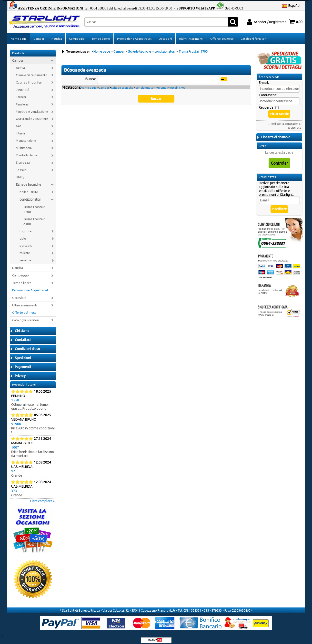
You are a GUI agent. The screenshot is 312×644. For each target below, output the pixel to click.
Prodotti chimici (27, 152)
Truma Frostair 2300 (34, 218)
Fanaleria (22, 100)
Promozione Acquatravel (134, 35)
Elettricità (23, 86)
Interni (20, 130)
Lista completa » (42, 497)
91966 (16, 420)
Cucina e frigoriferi (29, 79)
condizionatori (30, 196)
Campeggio (77, 35)
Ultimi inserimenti (191, 35)
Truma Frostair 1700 (34, 206)
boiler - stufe (29, 188)
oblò (23, 235)
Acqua (20, 64)
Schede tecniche (29, 181)
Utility (20, 174)
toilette (25, 249)
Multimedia (24, 144)
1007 (15, 444)
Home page (19, 35)
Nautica (57, 35)
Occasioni (165, 35)
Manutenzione (26, 137)
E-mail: (264, 79)
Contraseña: (268, 91)
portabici (26, 242)
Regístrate (294, 124)
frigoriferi (26, 227)
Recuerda (266, 104)
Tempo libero (101, 35)
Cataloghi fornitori (254, 35)
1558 (15, 396)
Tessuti (21, 166)
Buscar (91, 75)
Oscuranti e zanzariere (32, 115)
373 (14, 487)
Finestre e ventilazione (32, 108)
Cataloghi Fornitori (26, 317)
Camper (39, 35)
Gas (19, 122)
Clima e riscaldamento (32, 71)
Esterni (21, 93)
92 (13, 467)
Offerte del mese (222, 35)
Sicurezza (23, 159)
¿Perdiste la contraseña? (285, 120)
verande (25, 257)
